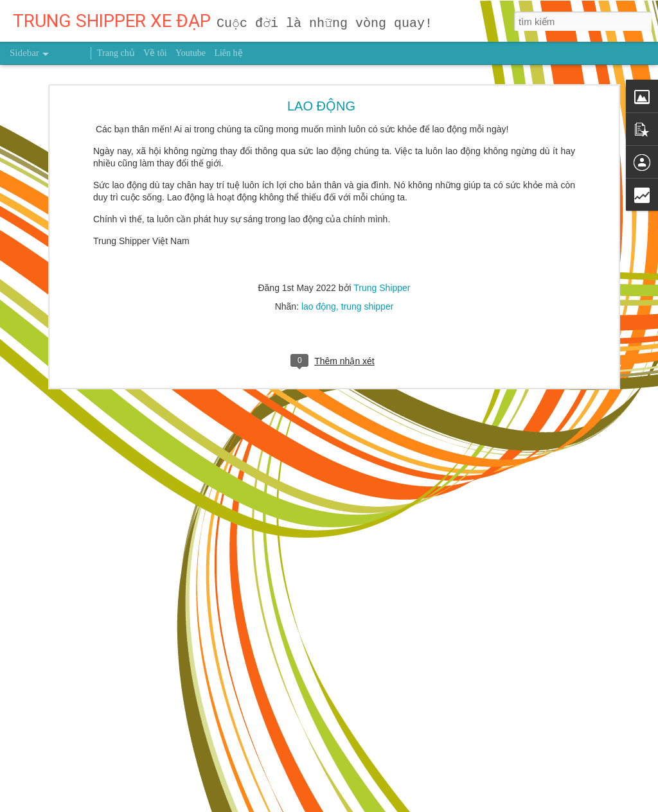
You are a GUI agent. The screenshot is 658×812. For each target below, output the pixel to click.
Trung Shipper (382, 224)
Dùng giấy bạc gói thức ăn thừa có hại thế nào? (113, 772)
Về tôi (155, 53)
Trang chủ (116, 53)
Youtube (191, 53)
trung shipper (368, 243)
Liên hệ (228, 53)
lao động (319, 243)
